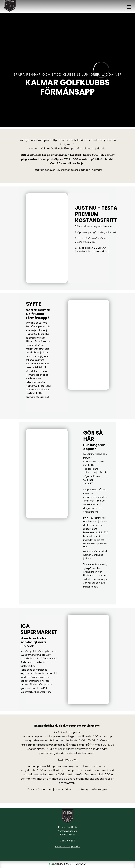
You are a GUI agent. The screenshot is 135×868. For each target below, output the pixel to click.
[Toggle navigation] (129, 7)
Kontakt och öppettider (67, 846)
